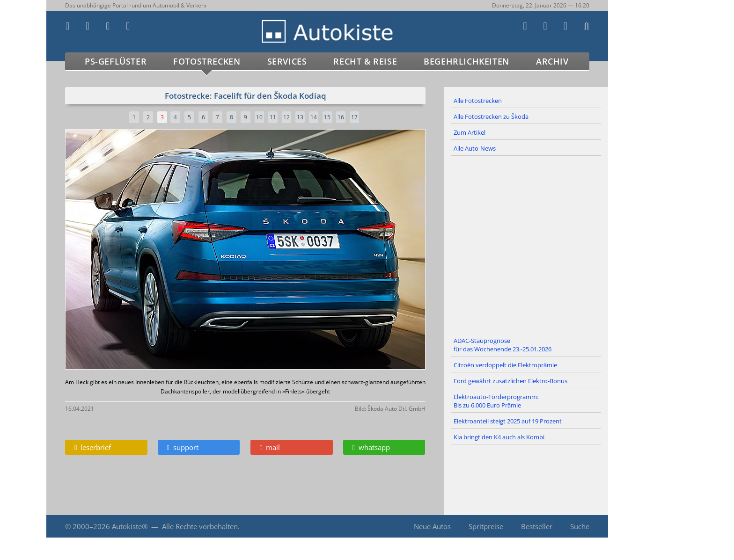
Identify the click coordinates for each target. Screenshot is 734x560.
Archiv (552, 61)
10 (259, 117)
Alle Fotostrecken (478, 101)
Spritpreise (486, 526)
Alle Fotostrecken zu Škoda (491, 116)
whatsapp (371, 447)
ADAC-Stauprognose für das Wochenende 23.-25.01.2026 (503, 345)
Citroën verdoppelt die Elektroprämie (505, 365)
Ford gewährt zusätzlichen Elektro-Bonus (510, 381)
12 (286, 117)
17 (354, 117)
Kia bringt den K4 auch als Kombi (499, 437)
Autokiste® (130, 526)
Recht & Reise (365, 61)
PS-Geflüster (116, 61)
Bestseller (537, 526)
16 (341, 117)
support (183, 447)
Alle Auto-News (475, 148)
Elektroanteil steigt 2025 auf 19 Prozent (508, 421)
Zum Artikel (470, 132)
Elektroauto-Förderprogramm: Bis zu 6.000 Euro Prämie (496, 401)
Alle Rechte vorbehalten (200, 526)
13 (300, 117)
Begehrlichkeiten (466, 61)
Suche (580, 526)
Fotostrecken (207, 61)
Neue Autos (432, 526)
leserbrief (93, 447)
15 (327, 117)
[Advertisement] (526, 245)
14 (314, 117)
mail (270, 447)
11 (273, 117)
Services (287, 61)
